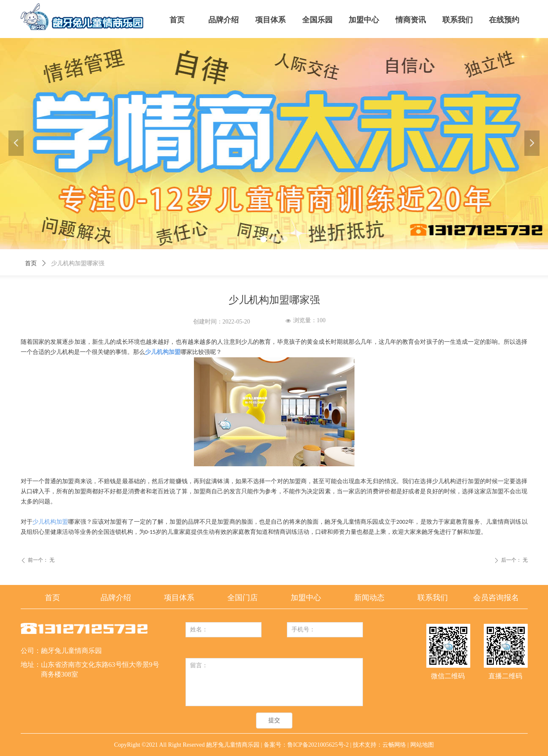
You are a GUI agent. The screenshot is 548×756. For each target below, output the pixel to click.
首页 (31, 263)
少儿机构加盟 (50, 522)
